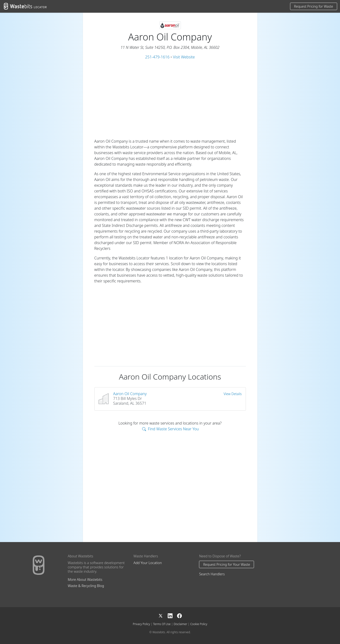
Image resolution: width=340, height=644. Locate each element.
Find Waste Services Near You (170, 429)
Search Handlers (212, 574)
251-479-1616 (157, 57)
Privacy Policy (141, 624)
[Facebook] (179, 615)
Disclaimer (181, 624)
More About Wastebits (85, 580)
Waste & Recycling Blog (86, 586)
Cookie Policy (199, 624)
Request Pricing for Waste (314, 6)
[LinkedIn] (173, 615)
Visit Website (184, 57)
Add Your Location (148, 563)
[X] (163, 615)
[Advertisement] (170, 99)
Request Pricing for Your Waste (227, 564)
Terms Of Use (162, 624)
